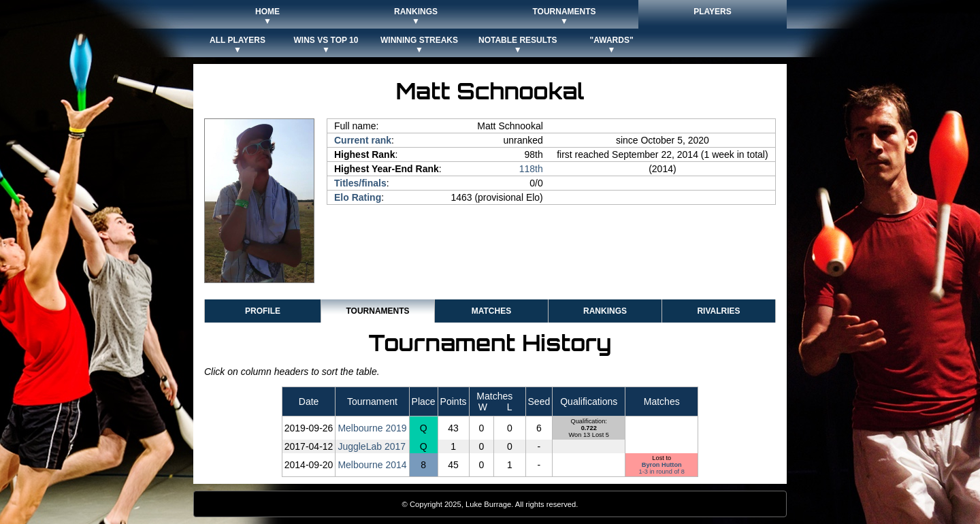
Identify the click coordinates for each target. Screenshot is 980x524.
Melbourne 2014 (372, 465)
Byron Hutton (662, 465)
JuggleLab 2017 (372, 446)
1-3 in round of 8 (662, 472)
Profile (263, 311)
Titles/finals (360, 183)
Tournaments (377, 311)
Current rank (363, 140)
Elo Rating (358, 197)
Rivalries (718, 311)
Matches (491, 311)
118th (531, 169)
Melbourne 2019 (372, 428)
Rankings (605, 311)
